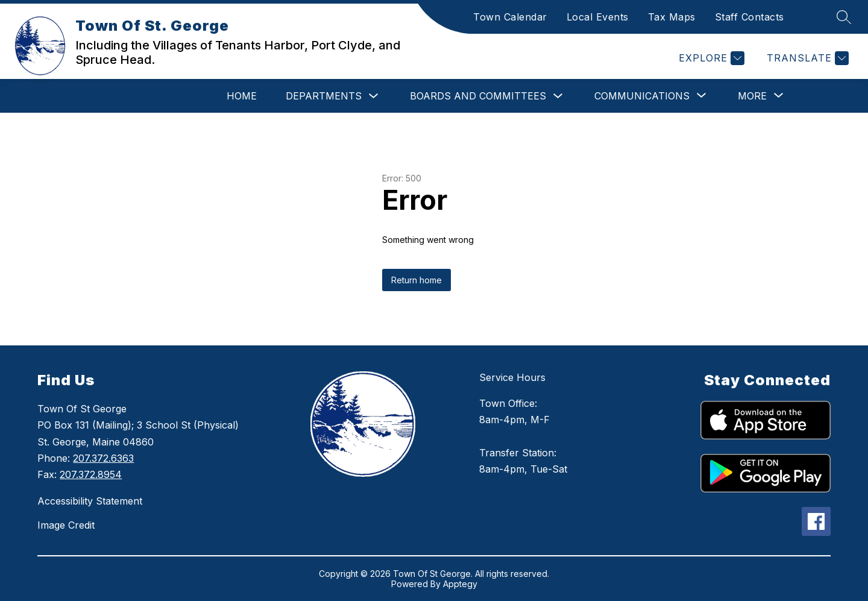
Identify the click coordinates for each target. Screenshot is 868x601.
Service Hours (512, 377)
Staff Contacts (750, 17)
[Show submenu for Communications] (642, 96)
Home (242, 96)
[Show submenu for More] (752, 96)
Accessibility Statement (90, 501)
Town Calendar (510, 17)
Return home (417, 280)
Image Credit (66, 525)
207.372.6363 (103, 458)
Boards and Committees (478, 96)
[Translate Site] (806, 58)
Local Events (598, 17)
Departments (324, 96)
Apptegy (460, 584)
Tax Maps (672, 17)
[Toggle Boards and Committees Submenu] (558, 96)
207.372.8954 (91, 474)
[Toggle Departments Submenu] (374, 96)
